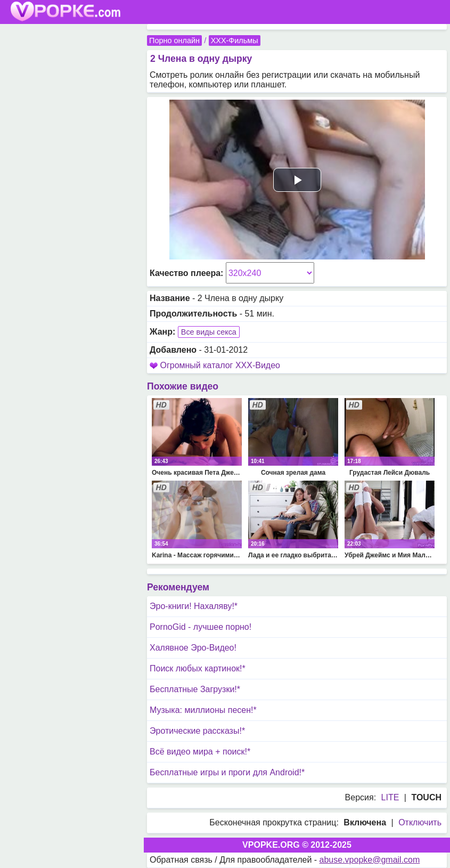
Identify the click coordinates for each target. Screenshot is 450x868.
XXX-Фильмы (235, 40)
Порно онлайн (174, 40)
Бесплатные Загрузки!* (195, 689)
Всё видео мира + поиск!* (200, 752)
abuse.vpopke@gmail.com (370, 860)
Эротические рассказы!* (197, 731)
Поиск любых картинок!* (198, 668)
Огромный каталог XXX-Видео (220, 365)
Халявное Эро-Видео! (193, 648)
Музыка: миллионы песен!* (203, 710)
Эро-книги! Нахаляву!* (194, 606)
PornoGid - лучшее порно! (201, 627)
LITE (390, 797)
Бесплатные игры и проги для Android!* (227, 772)
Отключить (420, 822)
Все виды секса (209, 332)
